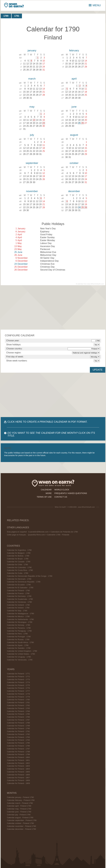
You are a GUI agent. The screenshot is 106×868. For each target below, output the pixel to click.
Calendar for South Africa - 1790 (20, 642)
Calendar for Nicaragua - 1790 (20, 622)
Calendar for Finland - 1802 (18, 763)
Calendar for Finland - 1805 (18, 772)
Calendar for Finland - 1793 (18, 737)
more (49, 493)
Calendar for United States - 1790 (21, 654)
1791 (17, 16)
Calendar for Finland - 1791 (18, 731)
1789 (6, 16)
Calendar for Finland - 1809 (18, 783)
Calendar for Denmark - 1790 (19, 579)
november (32, 191)
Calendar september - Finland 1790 (22, 820)
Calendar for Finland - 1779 (18, 697)
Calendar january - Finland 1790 (20, 797)
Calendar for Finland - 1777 (18, 691)
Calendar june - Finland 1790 (19, 812)
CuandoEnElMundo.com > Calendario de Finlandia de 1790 (53, 532)
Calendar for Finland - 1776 (18, 688)
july (32, 135)
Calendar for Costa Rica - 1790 (20, 570)
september (32, 163)
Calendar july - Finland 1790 (19, 815)
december (74, 191)
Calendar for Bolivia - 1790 (18, 556)
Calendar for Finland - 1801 (18, 760)
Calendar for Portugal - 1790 (19, 637)
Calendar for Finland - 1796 (18, 746)
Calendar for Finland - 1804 (18, 769)
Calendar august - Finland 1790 (20, 818)
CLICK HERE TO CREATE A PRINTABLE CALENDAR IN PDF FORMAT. (47, 422)
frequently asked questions (71, 493)
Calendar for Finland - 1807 (18, 778)
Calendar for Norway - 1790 (18, 625)
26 (83, 123)
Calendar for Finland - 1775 (18, 685)
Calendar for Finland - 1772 (18, 677)
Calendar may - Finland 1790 (19, 809)
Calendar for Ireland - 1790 (18, 608)
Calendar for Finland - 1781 (18, 702)
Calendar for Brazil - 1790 (18, 559)
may (32, 107)
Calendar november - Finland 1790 (21, 826)
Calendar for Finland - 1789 (18, 726)
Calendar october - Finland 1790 (20, 823)
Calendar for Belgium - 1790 (19, 553)
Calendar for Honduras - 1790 (19, 602)
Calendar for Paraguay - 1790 (19, 631)
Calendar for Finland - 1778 (18, 694)
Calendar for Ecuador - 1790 (19, 585)
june (74, 107)
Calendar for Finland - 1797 (18, 749)
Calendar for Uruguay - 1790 (19, 657)
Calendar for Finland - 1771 (18, 674)
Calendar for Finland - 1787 (18, 720)
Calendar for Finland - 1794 (18, 740)
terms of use (44, 497)
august (74, 135)
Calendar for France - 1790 (18, 593)
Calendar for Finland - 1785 (18, 714)
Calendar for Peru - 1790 (17, 634)
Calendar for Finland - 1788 (18, 723)
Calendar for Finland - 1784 (18, 711)
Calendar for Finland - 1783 (18, 708)
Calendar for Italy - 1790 (17, 611)
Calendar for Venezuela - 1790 (20, 660)
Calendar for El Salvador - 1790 (20, 588)
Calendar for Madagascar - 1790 (20, 614)
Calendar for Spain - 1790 (18, 645)
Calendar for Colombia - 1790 (19, 567)
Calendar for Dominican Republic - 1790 (24, 582)
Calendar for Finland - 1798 (18, 752)
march (32, 79)
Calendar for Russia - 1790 (18, 639)
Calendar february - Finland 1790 (21, 800)
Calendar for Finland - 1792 (18, 734)
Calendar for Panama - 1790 (19, 628)
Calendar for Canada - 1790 (19, 562)
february (74, 50)
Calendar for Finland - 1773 (18, 679)
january (32, 50)
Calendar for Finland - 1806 (18, 775)
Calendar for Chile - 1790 (17, 565)
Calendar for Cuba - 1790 (17, 573)
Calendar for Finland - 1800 (18, 757)
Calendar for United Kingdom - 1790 (22, 651)
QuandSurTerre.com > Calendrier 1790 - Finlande (49, 535)
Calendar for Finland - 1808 (18, 780)
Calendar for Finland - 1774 (18, 682)
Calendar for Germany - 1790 (19, 596)
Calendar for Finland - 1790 (18, 590)
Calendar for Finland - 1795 (18, 743)
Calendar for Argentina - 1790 (19, 550)
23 (44, 123)
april (74, 79)
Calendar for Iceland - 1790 (18, 605)
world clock (62, 490)
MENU (95, 5)
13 (34, 120)
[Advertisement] (53, 307)
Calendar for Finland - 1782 (18, 705)
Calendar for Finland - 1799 (18, 754)
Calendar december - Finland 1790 (21, 829)
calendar (46, 490)
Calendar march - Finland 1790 (20, 803)
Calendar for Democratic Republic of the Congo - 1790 (30, 576)
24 (79, 207)
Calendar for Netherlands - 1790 (20, 619)
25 (79, 123)
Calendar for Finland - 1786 (18, 717)
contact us (61, 497)
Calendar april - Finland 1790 (19, 806)
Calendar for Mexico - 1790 (18, 616)
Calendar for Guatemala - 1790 (20, 599)
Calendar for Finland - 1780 (18, 700)
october (74, 163)
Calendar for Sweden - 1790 (19, 648)
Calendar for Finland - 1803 (18, 766)
